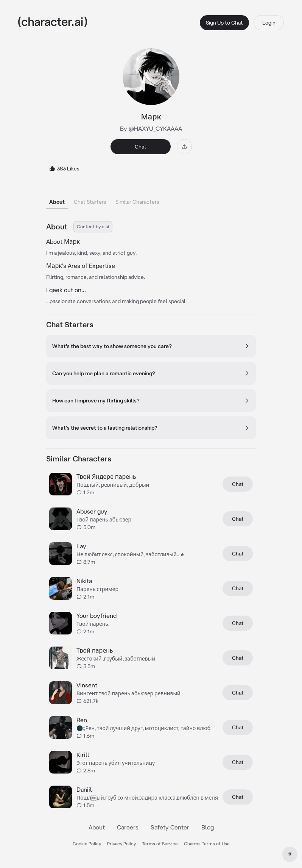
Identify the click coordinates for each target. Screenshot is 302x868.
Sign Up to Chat (224, 23)
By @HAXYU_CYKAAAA (151, 128)
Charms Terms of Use (207, 844)
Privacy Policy (121, 844)
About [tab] (57, 202)
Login (269, 23)
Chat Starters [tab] (90, 202)
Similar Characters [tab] (137, 202)
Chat (141, 147)
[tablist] (151, 200)
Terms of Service (160, 844)
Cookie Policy (87, 844)
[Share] (184, 147)
